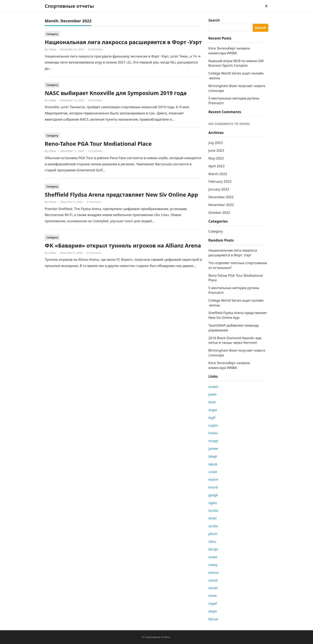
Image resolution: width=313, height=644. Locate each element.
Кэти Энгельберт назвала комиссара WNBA (229, 51)
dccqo (213, 549)
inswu (213, 433)
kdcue (213, 619)
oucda (213, 510)
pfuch (213, 534)
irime (212, 596)
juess (212, 394)
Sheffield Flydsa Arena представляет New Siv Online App (121, 195)
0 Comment (95, 49)
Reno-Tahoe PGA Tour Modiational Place (98, 144)
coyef (213, 603)
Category (52, 34)
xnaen (213, 387)
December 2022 (221, 197)
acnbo (213, 526)
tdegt (213, 456)
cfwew (52, 49)
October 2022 (219, 213)
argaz (213, 410)
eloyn (213, 611)
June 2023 (216, 150)
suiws (213, 557)
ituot (212, 402)
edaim (213, 479)
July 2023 (216, 143)
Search (214, 20)
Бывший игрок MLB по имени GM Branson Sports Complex (236, 63)
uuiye (213, 472)
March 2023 (218, 174)
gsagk (213, 495)
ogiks (213, 503)
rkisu (212, 541)
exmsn (214, 572)
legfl (212, 418)
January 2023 (219, 189)
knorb (213, 487)
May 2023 (216, 158)
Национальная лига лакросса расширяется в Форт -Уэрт (123, 42)
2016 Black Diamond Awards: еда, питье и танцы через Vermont (235, 340)
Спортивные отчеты (69, 6)
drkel (212, 518)
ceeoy (213, 565)
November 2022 (221, 205)
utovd (213, 580)
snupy (213, 441)
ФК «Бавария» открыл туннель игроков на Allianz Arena (123, 245)
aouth (213, 588)
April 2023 (216, 166)
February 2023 (220, 181)
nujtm (213, 425)
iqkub (213, 464)
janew (213, 448)
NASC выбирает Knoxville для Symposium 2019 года (116, 93)
